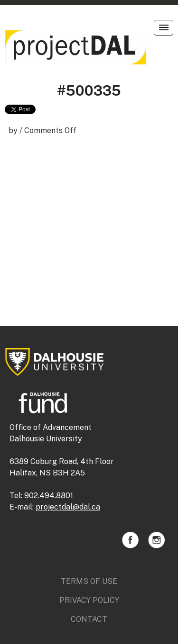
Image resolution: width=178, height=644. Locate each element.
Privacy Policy (89, 600)
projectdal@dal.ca (68, 507)
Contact (89, 619)
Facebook (130, 540)
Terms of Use (89, 581)
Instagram (156, 540)
